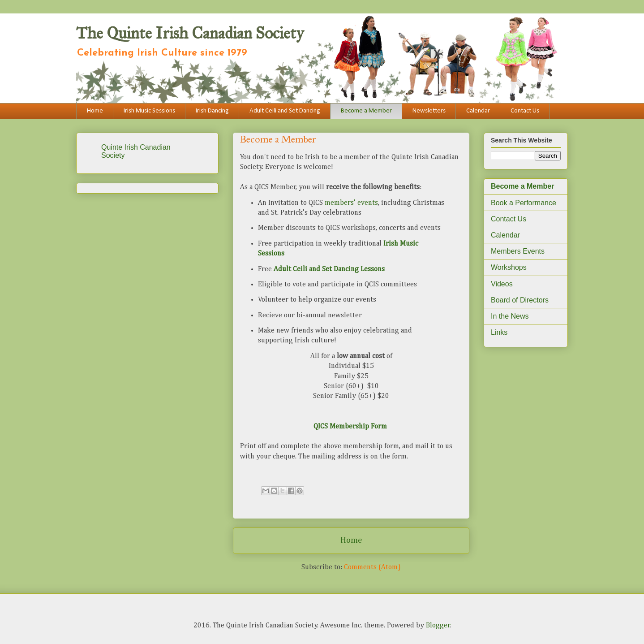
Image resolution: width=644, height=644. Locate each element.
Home (95, 111)
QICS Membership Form (350, 427)
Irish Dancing (212, 111)
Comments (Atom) (372, 567)
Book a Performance (524, 203)
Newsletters (429, 111)
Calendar (478, 111)
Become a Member (366, 111)
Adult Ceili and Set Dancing (285, 111)
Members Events (518, 251)
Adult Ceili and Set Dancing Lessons (329, 269)
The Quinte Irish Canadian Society (190, 33)
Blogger (438, 626)
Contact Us (525, 111)
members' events (351, 203)
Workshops (509, 267)
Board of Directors (520, 300)
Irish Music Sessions (149, 111)
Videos (502, 284)
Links (499, 332)
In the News (510, 316)
